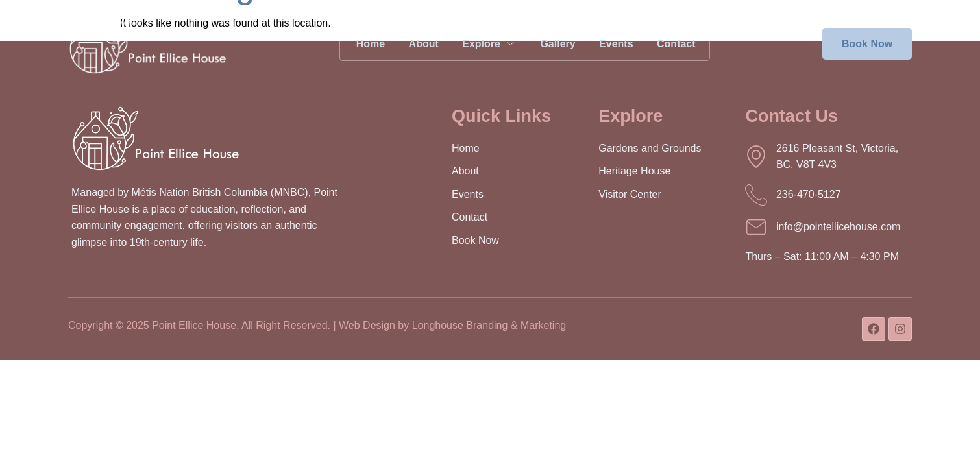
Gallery (557, 44)
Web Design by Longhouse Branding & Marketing (452, 325)
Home (363, 44)
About (419, 44)
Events (619, 44)
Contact (681, 44)
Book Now (867, 44)
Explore (487, 44)
